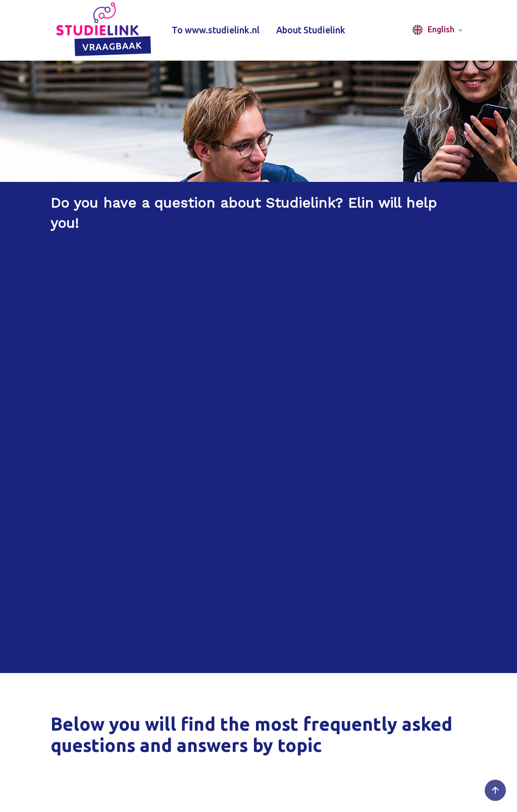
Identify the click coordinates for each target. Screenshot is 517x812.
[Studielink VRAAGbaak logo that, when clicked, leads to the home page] (102, 30)
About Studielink (311, 30)
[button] (440, 30)
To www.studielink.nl (216, 30)
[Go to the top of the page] (495, 790)
